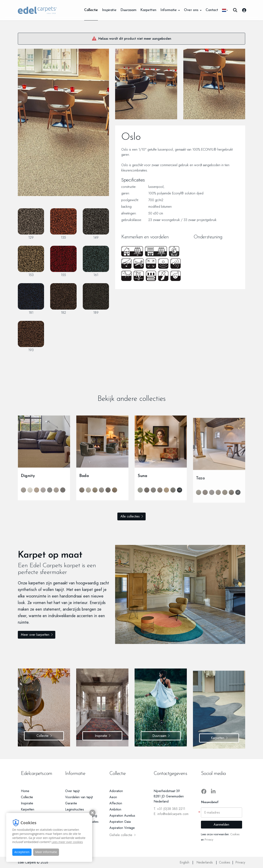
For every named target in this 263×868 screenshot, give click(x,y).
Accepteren (22, 852)
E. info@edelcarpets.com (171, 814)
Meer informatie (46, 852)
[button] (225, 10)
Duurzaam (128, 10)
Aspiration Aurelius (122, 816)
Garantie (71, 803)
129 (31, 224)
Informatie (170, 10)
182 (63, 299)
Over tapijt (72, 791)
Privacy (209, 840)
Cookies (235, 834)
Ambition (115, 809)
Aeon (113, 797)
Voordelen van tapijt (79, 797)
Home (25, 791)
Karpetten (148, 10)
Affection (116, 803)
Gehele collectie (122, 835)
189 (96, 299)
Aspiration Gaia (120, 822)
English (185, 862)
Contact (212, 10)
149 (96, 224)
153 (31, 261)
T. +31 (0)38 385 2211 (169, 809)
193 (31, 336)
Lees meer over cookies (67, 842)
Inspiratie (109, 10)
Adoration (116, 791)
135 (63, 224)
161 (96, 261)
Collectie (91, 10)
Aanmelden (221, 825)
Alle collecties (130, 516)
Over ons (193, 10)
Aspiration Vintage (122, 828)
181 (31, 299)
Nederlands (205, 862)
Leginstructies (75, 809)
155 (63, 261)
